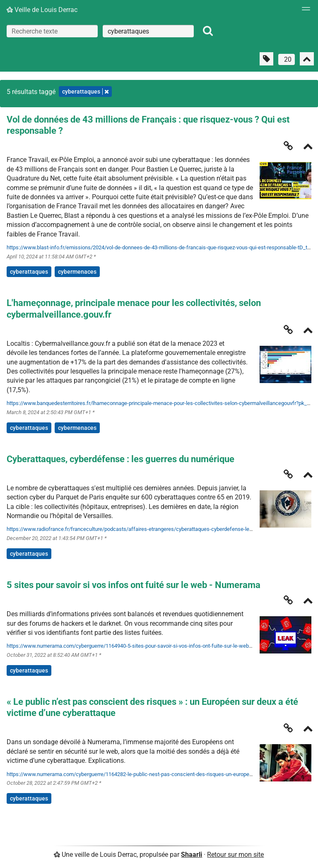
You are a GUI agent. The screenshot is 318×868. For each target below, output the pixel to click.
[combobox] (148, 31)
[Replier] (308, 147)
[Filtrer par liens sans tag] (266, 59)
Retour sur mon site (235, 855)
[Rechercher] (208, 31)
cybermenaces (77, 272)
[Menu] (304, 11)
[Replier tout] (307, 59)
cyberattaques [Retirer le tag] (85, 92)
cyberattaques (29, 272)
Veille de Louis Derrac (42, 10)
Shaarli (192, 855)
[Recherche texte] (52, 31)
